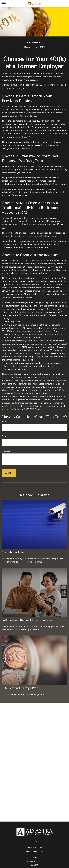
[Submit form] (9, 473)
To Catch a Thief (14, 552)
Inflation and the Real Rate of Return (27, 620)
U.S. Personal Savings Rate (20, 688)
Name (5, 422)
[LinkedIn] (36, 841)
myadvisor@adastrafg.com (35, 851)
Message (6, 451)
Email (4, 436)
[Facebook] (32, 841)
